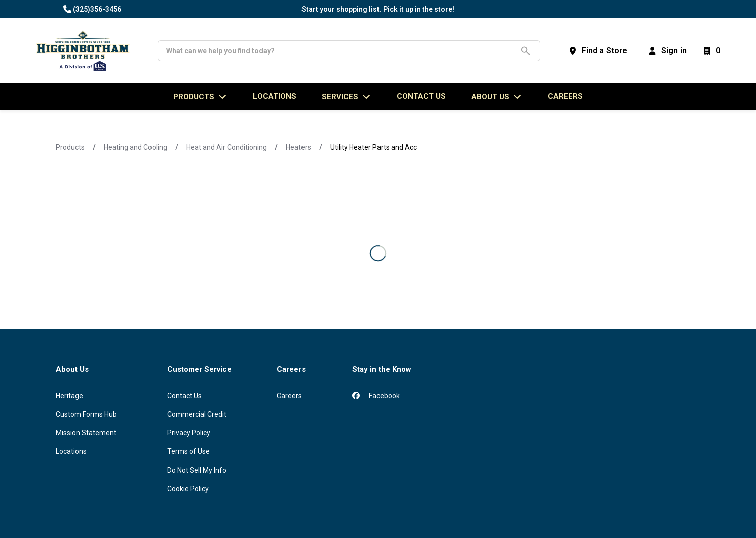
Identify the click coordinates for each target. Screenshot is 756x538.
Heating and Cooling (135, 147)
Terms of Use (188, 451)
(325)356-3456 (97, 9)
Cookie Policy (188, 489)
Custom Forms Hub (86, 414)
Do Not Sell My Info (197, 470)
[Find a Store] (597, 51)
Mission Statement (86, 433)
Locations (71, 451)
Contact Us (184, 396)
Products (70, 147)
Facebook (376, 396)
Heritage (69, 396)
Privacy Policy (189, 433)
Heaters (298, 147)
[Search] (341, 51)
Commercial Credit (197, 414)
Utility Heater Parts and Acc (373, 147)
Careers (565, 96)
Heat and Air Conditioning (226, 147)
